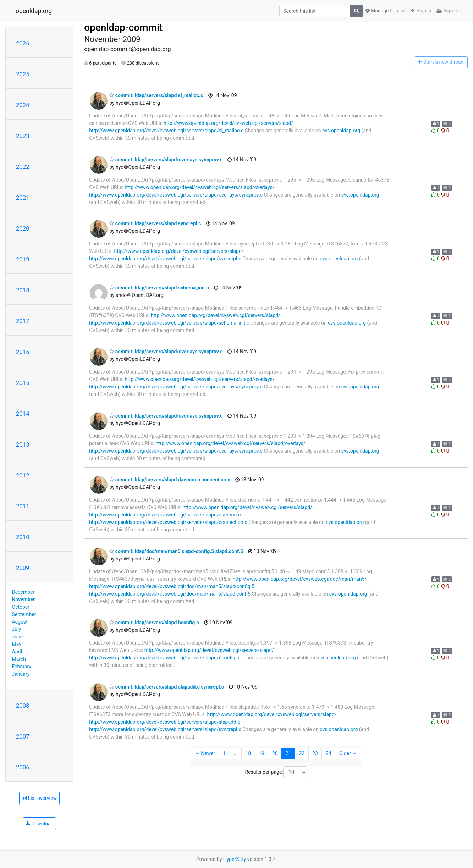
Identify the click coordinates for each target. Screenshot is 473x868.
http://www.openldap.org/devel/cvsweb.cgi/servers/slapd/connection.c (168, 522)
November (24, 599)
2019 (23, 259)
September (24, 614)
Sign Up (448, 11)
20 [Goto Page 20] (275, 753)
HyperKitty (235, 859)
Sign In (421, 11)
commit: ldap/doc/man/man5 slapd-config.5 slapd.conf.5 (176, 551)
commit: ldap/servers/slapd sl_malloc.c (156, 95)
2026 (23, 43)
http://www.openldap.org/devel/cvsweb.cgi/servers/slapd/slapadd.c (165, 722)
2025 (23, 74)
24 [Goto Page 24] (329, 753)
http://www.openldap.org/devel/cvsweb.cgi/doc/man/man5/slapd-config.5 (172, 586)
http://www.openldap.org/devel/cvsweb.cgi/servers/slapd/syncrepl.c (165, 259)
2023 (23, 136)
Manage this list (386, 11)
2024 (23, 105)
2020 (23, 228)
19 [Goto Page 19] (262, 753)
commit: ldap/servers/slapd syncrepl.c (155, 223)
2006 (23, 767)
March (19, 659)
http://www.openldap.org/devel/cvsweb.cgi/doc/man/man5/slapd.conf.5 (170, 594)
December (23, 592)
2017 (23, 321)
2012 (23, 475)
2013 (23, 444)
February (22, 667)
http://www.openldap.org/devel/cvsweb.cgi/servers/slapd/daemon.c (165, 515)
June (18, 637)
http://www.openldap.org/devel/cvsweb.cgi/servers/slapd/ (228, 123)
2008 (23, 706)
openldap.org (34, 11)
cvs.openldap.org (341, 131)
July (16, 629)
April (17, 652)
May (17, 644)
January (21, 674)
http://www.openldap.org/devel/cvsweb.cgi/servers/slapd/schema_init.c (169, 323)
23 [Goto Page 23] (315, 753)
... (235, 753)
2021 (23, 198)
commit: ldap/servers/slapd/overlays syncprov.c (166, 160)
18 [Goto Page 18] (248, 753)
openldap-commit (123, 27)
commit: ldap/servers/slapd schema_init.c (159, 288)
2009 (23, 568)
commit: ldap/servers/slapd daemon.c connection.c (170, 480)
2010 (23, 537)
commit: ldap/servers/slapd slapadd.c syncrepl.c (167, 687)
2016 (23, 352)
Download (40, 824)
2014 (23, 414)
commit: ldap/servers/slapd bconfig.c (154, 623)
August (20, 622)
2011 (23, 506)
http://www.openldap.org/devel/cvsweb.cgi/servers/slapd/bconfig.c (164, 658)
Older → (348, 753)
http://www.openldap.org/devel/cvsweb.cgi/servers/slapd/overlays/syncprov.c (176, 195)
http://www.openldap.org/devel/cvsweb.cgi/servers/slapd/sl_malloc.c (166, 131)
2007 (23, 736)
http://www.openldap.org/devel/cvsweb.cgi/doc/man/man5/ (300, 579)
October (21, 607)
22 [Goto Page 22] (302, 753)
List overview (39, 798)
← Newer (205, 753)
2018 (23, 290)
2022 (23, 167)
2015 (23, 383)
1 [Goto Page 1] (224, 753)
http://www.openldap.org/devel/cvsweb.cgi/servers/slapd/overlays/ (199, 187)
